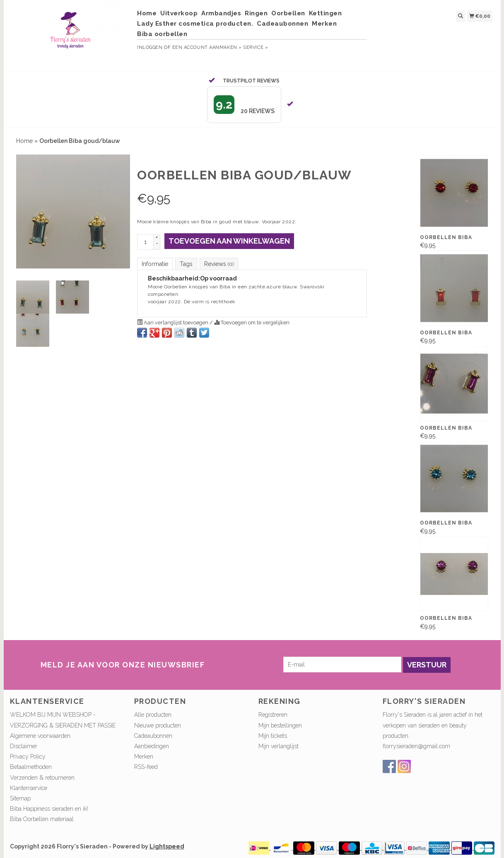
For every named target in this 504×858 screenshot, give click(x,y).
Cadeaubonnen (282, 24)
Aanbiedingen (152, 746)
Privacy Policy (28, 756)
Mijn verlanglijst (279, 746)
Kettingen (326, 13)
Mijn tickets (273, 736)
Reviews (219, 264)
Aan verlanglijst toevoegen (173, 323)
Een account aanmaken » (207, 47)
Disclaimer (24, 746)
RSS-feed (146, 767)
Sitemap (20, 798)
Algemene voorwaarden (40, 736)
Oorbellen (288, 13)
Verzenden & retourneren (42, 778)
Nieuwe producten (158, 725)
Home (147, 13)
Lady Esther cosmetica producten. (195, 24)
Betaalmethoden (31, 767)
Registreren (273, 715)
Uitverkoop (179, 13)
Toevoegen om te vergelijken (252, 323)
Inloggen (150, 47)
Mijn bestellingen (280, 725)
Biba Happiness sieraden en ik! (49, 809)
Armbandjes (221, 13)
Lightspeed (167, 846)
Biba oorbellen (162, 34)
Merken (324, 24)
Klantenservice (29, 788)
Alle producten (153, 715)
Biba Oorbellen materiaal (42, 819)
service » (256, 47)
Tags (186, 264)
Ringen (256, 13)
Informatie (155, 264)
